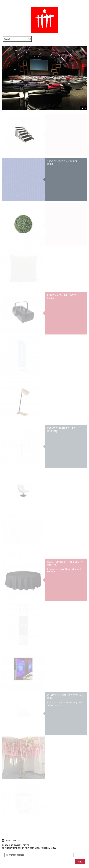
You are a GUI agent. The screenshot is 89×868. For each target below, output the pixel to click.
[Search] (17, 39)
